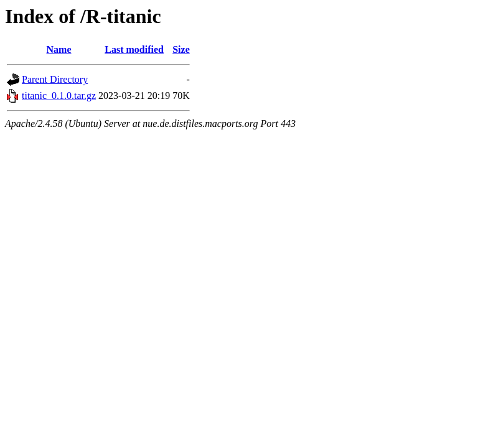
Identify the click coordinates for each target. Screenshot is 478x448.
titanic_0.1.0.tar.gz (59, 96)
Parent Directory (55, 79)
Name (59, 49)
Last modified (134, 49)
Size (181, 49)
